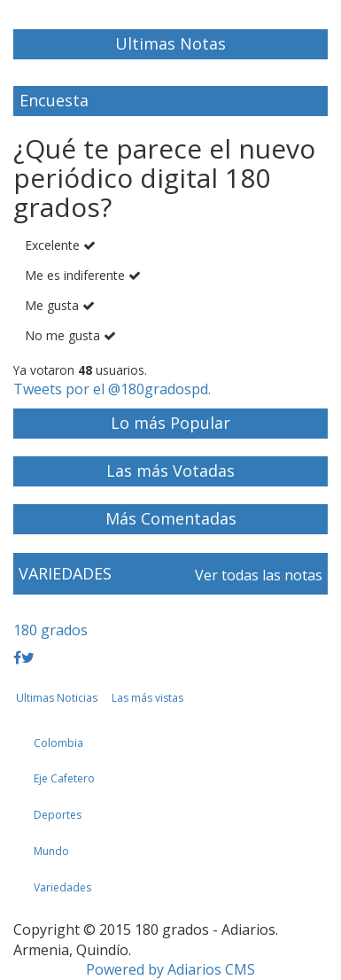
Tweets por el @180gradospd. (112, 389)
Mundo (51, 851)
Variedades (62, 887)
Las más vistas (147, 698)
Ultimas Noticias (57, 698)
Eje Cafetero (64, 778)
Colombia (58, 743)
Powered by (170, 969)
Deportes (58, 815)
